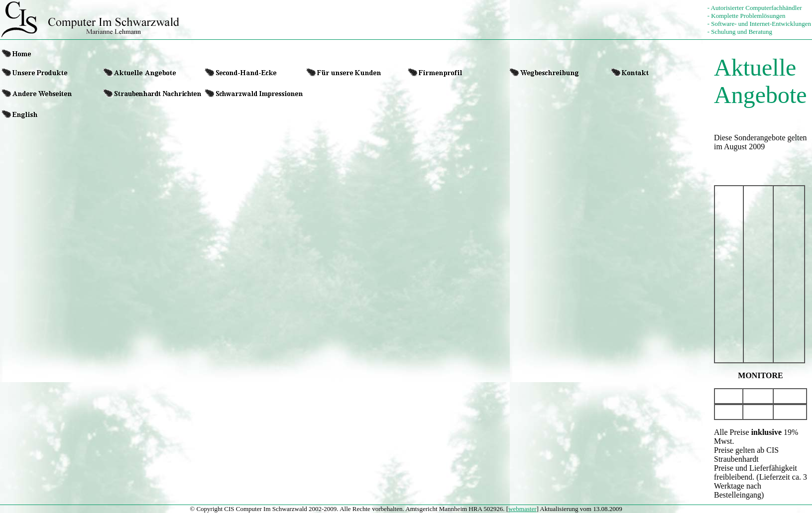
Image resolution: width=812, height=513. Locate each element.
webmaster (522, 509)
